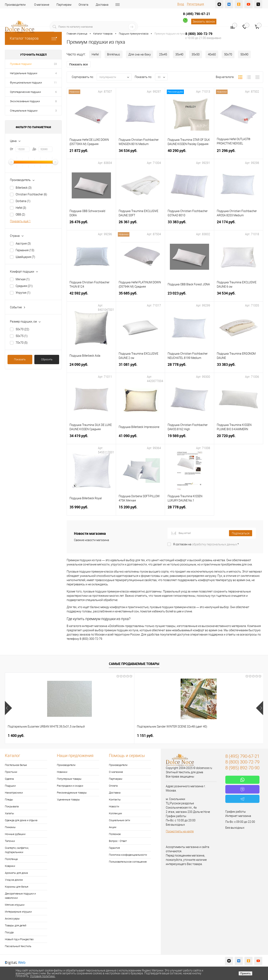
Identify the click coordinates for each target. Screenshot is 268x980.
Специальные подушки (24, 111)
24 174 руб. (239, 224)
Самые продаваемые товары (134, 664)
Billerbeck (24, 188)
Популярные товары (69, 779)
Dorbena (23, 201)
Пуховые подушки (21, 64)
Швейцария (25, 257)
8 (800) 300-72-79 (199, 34)
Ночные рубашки (15, 834)
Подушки (10, 786)
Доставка (102, 5)
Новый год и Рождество (19, 939)
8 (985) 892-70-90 (242, 768)
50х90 (244, 54)
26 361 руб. (141, 224)
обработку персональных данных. (215, 544)
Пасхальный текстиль (18, 946)
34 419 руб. (91, 438)
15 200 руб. (141, 509)
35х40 (179, 54)
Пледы (9, 800)
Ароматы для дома (16, 873)
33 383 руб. (189, 224)
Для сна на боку (140, 54)
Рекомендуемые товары (72, 793)
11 (55, 83)
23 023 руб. (189, 296)
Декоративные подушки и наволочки (20, 896)
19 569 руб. (189, 438)
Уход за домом (14, 880)
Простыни (11, 772)
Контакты (115, 800)
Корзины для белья (17, 887)
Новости (114, 806)
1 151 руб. (81, 736)
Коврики (10, 866)
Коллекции (115, 813)
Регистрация (195, 4)
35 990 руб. (91, 509)
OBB (20, 214)
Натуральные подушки (24, 73)
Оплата (84, 5)
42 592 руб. (91, 296)
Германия (25, 250)
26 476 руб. (91, 224)
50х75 (22, 336)
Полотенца (11, 859)
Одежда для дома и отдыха (21, 820)
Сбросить (47, 359)
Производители (15, 5)
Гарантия (114, 848)
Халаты (9, 813)
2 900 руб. (210, 736)
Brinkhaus (114, 54)
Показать (20, 359)
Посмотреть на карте (180, 831)
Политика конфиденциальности (128, 855)
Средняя (24, 286)
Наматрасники (14, 793)
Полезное (115, 834)
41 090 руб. (141, 438)
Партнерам (64, 5)
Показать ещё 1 (20, 221)
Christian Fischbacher (31, 194)
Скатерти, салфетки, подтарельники (17, 850)
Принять (245, 973)
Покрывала (12, 806)
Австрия (23, 244)
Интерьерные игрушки (18, 912)
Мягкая (23, 279)
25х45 (163, 54)
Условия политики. (43, 976)
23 (55, 64)
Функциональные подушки (26, 83)
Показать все (79, 64)
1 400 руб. (16, 736)
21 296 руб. (239, 153)
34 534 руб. (141, 153)
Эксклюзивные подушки (25, 101)
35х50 (196, 54)
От (12, 149)
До (34, 149)
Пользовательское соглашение (128, 862)
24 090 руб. (91, 367)
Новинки (62, 772)
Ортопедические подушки (25, 92)
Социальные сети (119, 820)
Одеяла (9, 779)
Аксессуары (12, 919)
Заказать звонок (204, 22)
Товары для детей (16, 925)
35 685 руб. (141, 296)
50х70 (22, 329)
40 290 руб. (189, 153)
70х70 (22, 343)
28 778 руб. (189, 367)
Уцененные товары (68, 800)
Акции (113, 827)
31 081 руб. (141, 367)
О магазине (42, 5)
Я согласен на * (206, 544)
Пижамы (10, 827)
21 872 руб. (91, 153)
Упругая (23, 293)
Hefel (21, 208)
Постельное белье (16, 765)
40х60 (212, 54)
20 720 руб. (239, 438)
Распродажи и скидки (70, 786)
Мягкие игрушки (15, 905)
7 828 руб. (145, 736)
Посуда (9, 932)
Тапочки (10, 841)
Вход (181, 4)
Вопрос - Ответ (118, 841)
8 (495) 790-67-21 (197, 14)
